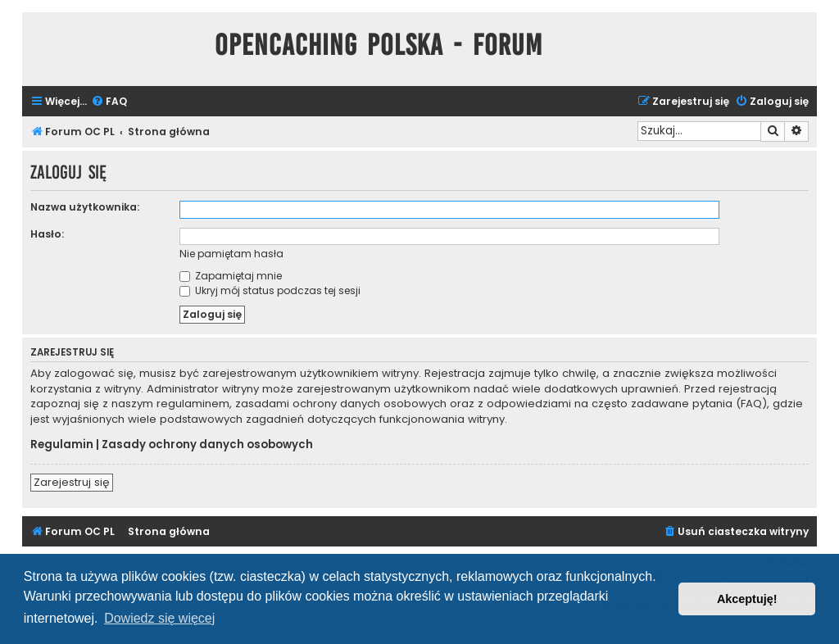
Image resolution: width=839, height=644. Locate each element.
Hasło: (47, 234)
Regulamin (62, 445)
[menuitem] (109, 102)
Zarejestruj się (72, 482)
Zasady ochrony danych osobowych (207, 445)
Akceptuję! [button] (747, 599)
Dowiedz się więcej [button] (159, 618)
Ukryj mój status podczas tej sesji (270, 290)
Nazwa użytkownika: (85, 207)
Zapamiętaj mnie (231, 276)
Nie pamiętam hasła (231, 254)
